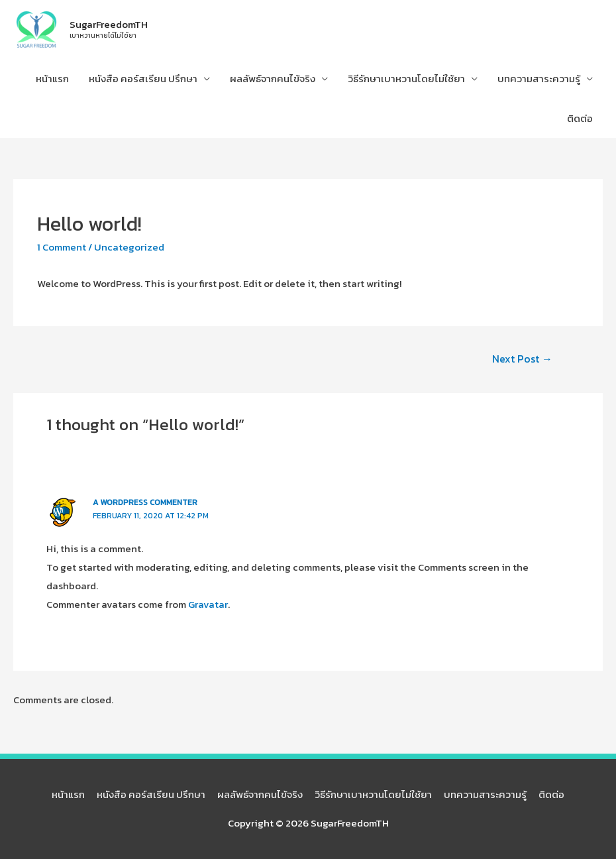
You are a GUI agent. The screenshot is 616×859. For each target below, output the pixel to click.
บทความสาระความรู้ (539, 79)
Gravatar (208, 604)
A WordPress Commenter (145, 502)
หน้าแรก (52, 79)
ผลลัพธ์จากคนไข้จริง (273, 79)
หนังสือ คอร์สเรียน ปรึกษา (143, 79)
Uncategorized (129, 247)
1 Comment (62, 247)
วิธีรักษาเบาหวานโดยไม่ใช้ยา (406, 79)
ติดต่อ (580, 118)
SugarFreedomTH (109, 24)
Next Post (522, 359)
